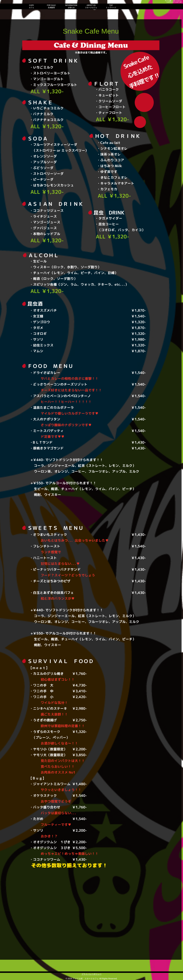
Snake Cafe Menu (91, 31)
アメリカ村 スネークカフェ (173, 1)
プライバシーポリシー (91, 974)
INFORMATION (71, 6)
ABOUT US (91, 6)
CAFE (31, 6)
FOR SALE (51, 6)
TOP (111, 6)
